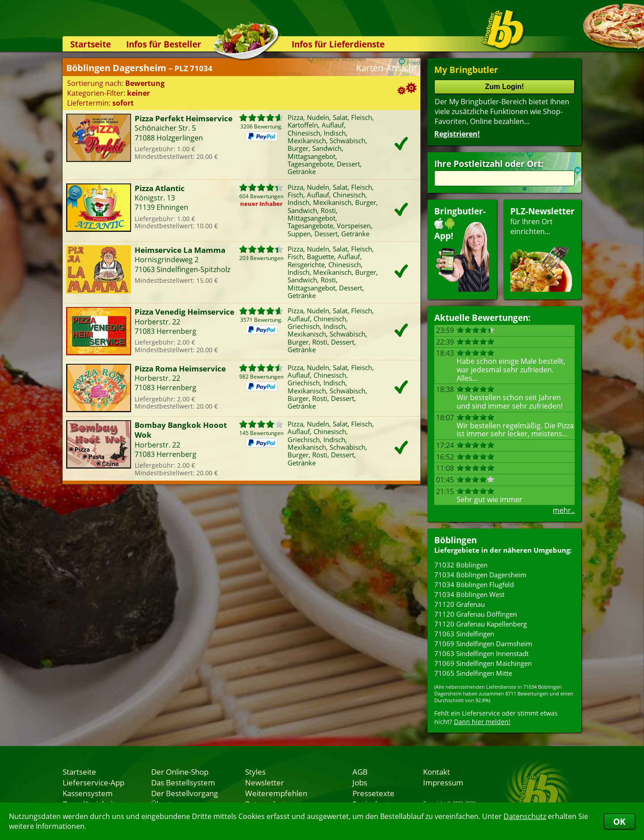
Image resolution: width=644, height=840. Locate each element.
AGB (360, 772)
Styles (255, 772)
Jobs (360, 782)
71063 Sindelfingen (464, 634)
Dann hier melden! (482, 722)
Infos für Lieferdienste (338, 44)
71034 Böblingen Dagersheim (480, 575)
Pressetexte (373, 793)
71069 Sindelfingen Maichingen (483, 663)
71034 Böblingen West (469, 594)
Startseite (91, 44)
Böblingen (455, 540)
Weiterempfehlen (276, 793)
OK (619, 821)
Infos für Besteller (164, 44)
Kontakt (436, 772)
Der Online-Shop (180, 772)
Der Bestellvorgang (184, 793)
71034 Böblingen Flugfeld (474, 584)
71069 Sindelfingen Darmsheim (483, 644)
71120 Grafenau (460, 604)
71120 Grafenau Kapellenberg (481, 624)
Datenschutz (525, 816)
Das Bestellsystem (183, 782)
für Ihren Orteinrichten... (542, 249)
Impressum (443, 782)
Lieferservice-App (93, 782)
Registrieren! (457, 134)
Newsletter (265, 782)
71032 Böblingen (461, 565)
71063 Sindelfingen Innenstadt (481, 653)
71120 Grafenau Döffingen (476, 614)
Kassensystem (88, 793)
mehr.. (564, 510)
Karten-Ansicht (386, 68)
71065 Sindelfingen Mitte (473, 673)
